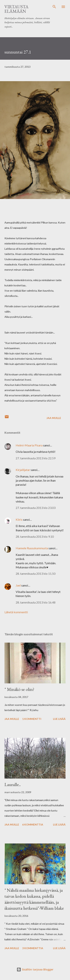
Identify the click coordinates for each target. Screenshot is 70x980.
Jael (18, 585)
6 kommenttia (33, 824)
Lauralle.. (13, 784)
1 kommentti (32, 719)
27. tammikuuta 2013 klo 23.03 (36, 508)
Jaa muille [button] (54, 418)
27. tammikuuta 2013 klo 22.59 (36, 458)
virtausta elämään (16, 9)
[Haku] (54, 7)
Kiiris (19, 519)
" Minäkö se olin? (19, 689)
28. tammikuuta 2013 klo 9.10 (35, 536)
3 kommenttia (33, 948)
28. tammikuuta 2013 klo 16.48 (36, 602)
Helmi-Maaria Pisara (29, 445)
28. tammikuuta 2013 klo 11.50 (36, 574)
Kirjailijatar (23, 470)
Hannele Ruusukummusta (32, 548)
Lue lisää (59, 719)
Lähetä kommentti (16, 612)
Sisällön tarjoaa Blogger (35, 969)
